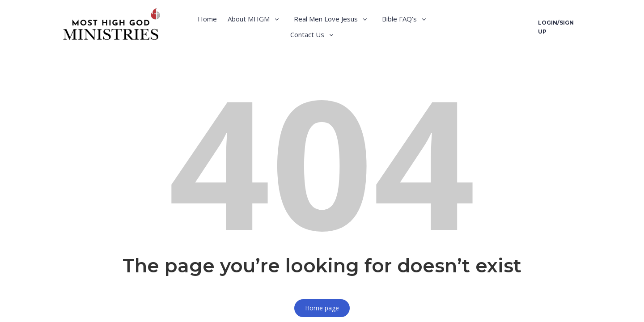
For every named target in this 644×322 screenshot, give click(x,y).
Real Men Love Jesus (326, 19)
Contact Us (307, 34)
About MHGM (249, 19)
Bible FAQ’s (399, 19)
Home (207, 19)
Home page (322, 308)
